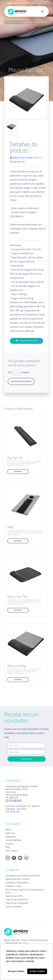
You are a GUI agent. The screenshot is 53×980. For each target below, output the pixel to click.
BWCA (25, 943)
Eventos (9, 844)
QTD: (10, 372)
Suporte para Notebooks (17, 903)
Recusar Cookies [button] (16, 971)
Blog (8, 847)
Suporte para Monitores (17, 900)
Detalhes (18, 472)
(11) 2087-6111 (15, 801)
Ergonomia (11, 837)
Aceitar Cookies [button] (37, 971)
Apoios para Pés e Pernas (18, 879)
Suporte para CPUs (14, 896)
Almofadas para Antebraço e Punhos (23, 876)
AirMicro (9, 22)
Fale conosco (12, 851)
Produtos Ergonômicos (24, 22)
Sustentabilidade (13, 840)
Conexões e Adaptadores (17, 883)
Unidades (25, 372)
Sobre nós (10, 833)
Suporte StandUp (13, 907)
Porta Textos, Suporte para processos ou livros (25, 891)
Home (8, 830)
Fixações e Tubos (14, 886)
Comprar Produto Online (26, 341)
